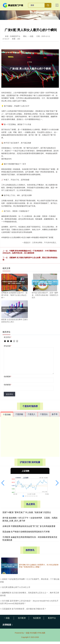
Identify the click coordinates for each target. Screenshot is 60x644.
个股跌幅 (19, 414)
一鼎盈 (7, 618)
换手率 (55, 414)
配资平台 (52, 618)
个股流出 (44, 414)
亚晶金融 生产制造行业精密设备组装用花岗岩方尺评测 (26, 532)
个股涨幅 (7, 415)
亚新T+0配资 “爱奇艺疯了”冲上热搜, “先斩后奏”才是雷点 (27, 512)
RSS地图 (33, 633)
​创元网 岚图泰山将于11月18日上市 (16, 587)
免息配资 (37, 618)
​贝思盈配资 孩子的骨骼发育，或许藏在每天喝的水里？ (24, 609)
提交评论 (9, 394)
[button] (3, 483)
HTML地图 (41, 633)
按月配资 (22, 618)
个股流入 (31, 414)
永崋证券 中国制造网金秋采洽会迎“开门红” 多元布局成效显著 (29, 526)
